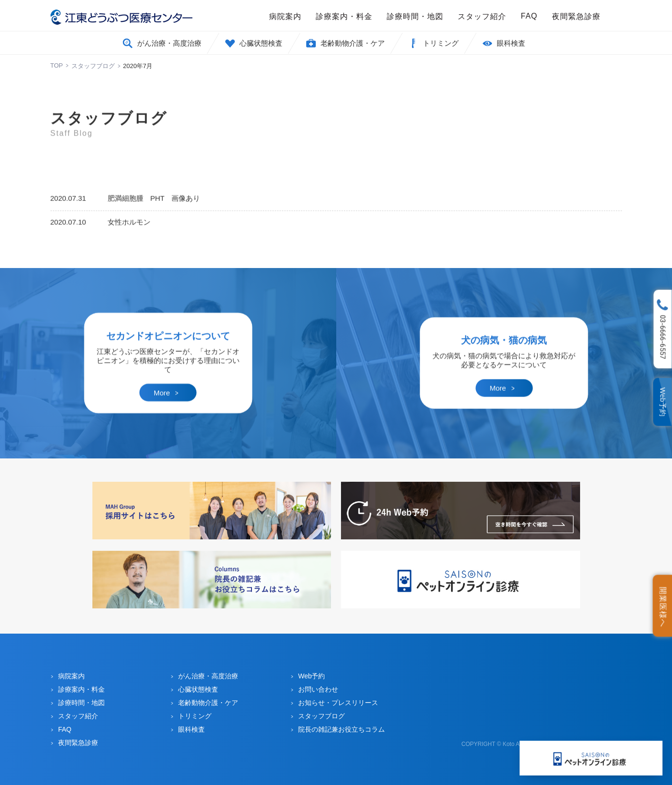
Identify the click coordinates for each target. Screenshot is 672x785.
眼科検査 (511, 43)
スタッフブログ (93, 66)
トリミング (441, 43)
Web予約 (663, 402)
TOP (57, 65)
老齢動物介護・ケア (353, 43)
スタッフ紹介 (482, 16)
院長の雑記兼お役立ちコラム (341, 729)
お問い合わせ (318, 689)
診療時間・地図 (415, 16)
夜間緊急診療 (576, 16)
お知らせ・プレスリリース (338, 703)
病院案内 (285, 16)
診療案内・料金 (344, 16)
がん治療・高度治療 (169, 43)
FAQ (529, 16)
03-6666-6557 (663, 337)
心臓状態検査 (261, 43)
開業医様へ (663, 607)
